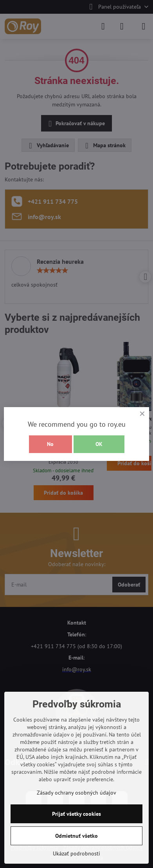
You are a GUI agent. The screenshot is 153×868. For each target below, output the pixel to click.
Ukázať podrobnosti (76, 853)
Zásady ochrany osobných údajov (76, 793)
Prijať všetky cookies (76, 814)
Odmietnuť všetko (76, 836)
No (50, 444)
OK (99, 444)
